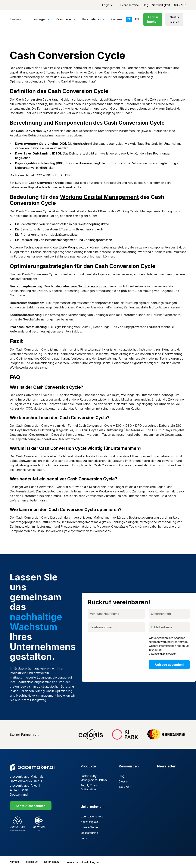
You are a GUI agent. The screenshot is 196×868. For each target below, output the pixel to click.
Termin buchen (153, 19)
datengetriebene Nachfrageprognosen (81, 286)
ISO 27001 (180, 5)
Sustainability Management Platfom (94, 778)
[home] (15, 19)
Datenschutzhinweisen (163, 654)
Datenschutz (52, 862)
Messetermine (89, 833)
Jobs (84, 838)
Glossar (123, 781)
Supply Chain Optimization (89, 787)
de (129, 19)
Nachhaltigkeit (161, 5)
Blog (145, 5)
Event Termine (130, 5)
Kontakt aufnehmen (31, 806)
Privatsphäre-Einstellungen (82, 862)
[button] (108, 5)
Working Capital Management (99, 197)
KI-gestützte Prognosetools (69, 247)
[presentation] (117, 643)
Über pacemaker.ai (92, 816)
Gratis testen (174, 19)
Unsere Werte (89, 827)
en (137, 19)
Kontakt (14, 862)
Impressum (32, 862)
